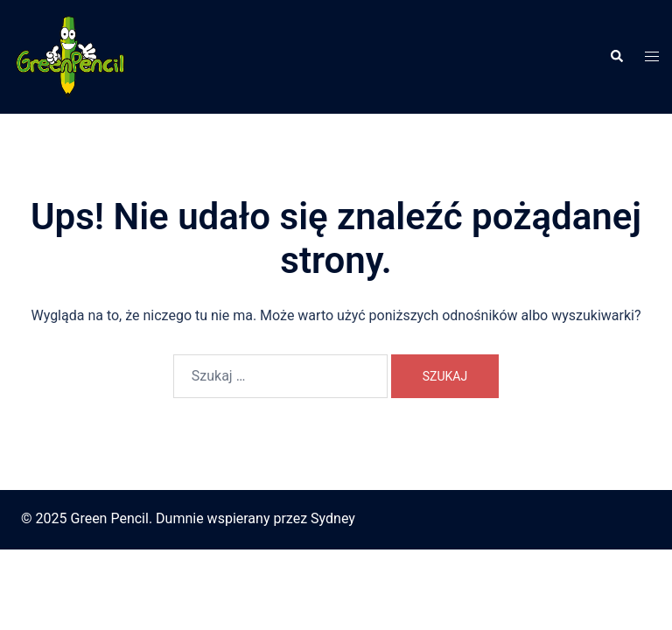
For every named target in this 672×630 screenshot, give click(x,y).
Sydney (333, 518)
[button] (616, 57)
